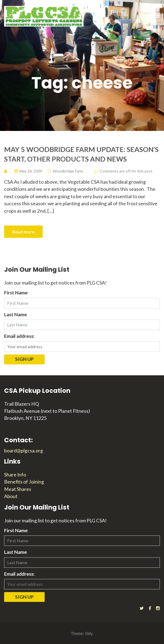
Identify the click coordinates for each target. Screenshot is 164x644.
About (11, 496)
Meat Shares (18, 489)
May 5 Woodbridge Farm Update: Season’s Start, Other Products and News (81, 154)
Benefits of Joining (24, 482)
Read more (23, 232)
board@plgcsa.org (24, 451)
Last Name (15, 314)
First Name (16, 293)
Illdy (89, 633)
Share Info (15, 475)
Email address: (19, 336)
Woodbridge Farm (68, 171)
